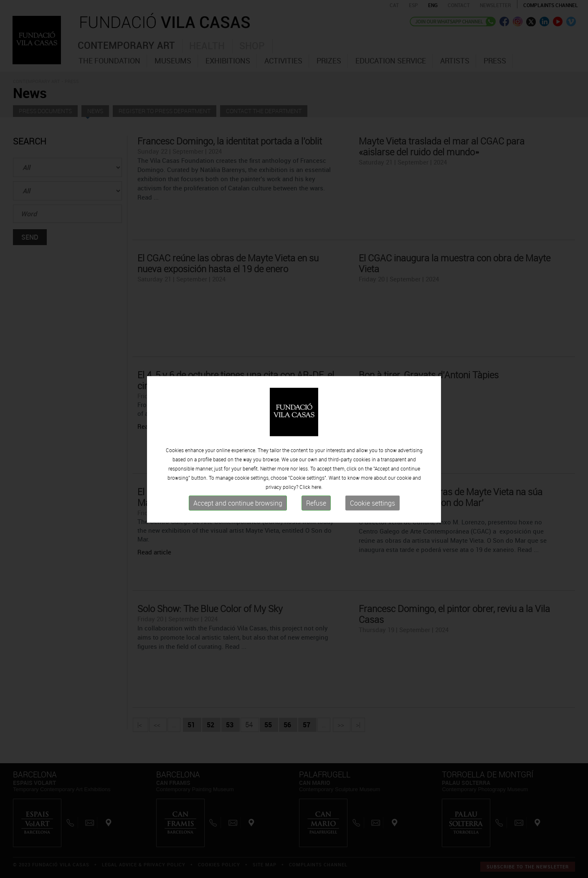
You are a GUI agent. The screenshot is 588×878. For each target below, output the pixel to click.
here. (317, 494)
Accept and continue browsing (238, 511)
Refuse (316, 511)
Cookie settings (373, 511)
